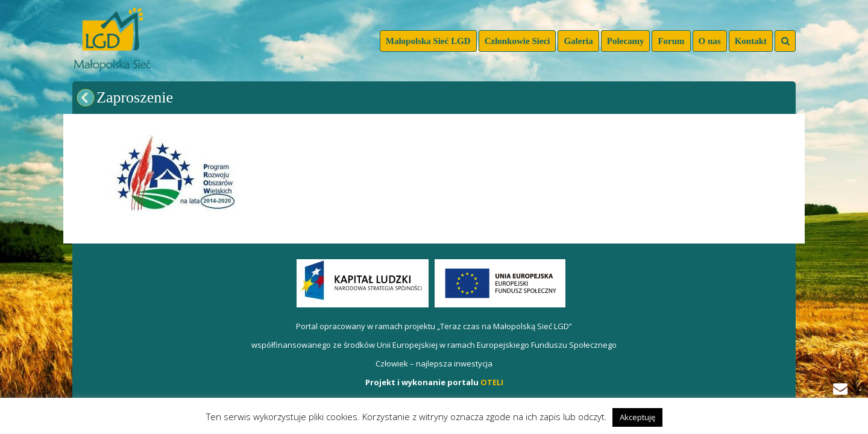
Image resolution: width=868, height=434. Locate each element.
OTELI (492, 382)
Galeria (578, 41)
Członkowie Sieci (517, 41)
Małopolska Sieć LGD (428, 41)
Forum (671, 41)
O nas (710, 41)
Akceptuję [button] (637, 417)
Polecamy (626, 41)
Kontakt (751, 41)
